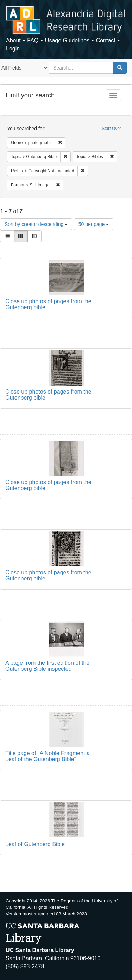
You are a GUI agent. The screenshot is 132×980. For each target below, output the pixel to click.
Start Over (111, 129)
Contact (106, 40)
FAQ (33, 40)
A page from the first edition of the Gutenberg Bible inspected (47, 666)
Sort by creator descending (36, 224)
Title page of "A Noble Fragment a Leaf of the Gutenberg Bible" (48, 756)
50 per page (94, 224)
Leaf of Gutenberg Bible (35, 844)
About (13, 40)
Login (13, 49)
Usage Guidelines (67, 40)
